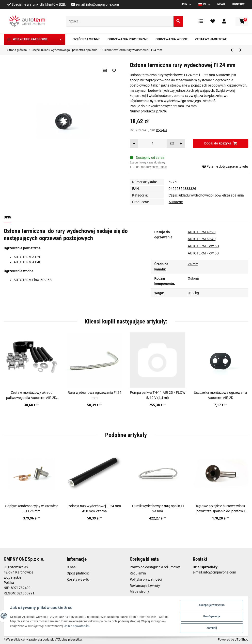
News (221, 4)
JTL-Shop (242, 639)
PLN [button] (185, 4)
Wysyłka (162, 130)
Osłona (193, 278)
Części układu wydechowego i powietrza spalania (206, 195)
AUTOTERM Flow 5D (203, 246)
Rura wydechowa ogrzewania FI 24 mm (94, 395)
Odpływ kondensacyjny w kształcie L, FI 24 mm (31, 509)
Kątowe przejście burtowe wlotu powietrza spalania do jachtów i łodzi (220, 509)
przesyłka (75, 639)
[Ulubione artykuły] (213, 21)
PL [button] (202, 4)
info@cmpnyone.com (102, 4)
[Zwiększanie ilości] (181, 143)
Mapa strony (139, 591)
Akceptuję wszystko (211, 603)
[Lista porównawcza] (201, 21)
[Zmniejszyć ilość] (134, 143)
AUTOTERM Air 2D (202, 232)
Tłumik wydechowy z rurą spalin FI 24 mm (158, 509)
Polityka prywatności (146, 579)
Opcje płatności (79, 573)
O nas (71, 567)
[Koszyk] (242, 21)
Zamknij (210, 628)
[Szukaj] (120, 21)
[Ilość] (153, 143)
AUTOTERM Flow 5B (203, 253)
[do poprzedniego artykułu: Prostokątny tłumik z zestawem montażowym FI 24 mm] (232, 50)
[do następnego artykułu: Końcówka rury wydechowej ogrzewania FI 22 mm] (240, 50)
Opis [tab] (7, 217)
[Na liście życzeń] (114, 71)
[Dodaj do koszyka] (220, 143)
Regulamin (138, 573)
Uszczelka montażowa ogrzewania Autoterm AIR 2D (220, 395)
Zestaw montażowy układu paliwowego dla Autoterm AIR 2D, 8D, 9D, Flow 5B (31, 395)
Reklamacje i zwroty (145, 586)
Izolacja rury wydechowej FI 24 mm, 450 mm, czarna (94, 509)
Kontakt (238, 4)
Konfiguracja (211, 616)
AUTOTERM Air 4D (202, 239)
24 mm (193, 264)
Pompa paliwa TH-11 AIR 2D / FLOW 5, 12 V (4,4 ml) (158, 395)
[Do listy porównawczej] (104, 71)
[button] (224, 21)
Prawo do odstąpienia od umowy (155, 567)
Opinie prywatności (97, 625)
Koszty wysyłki (78, 579)
